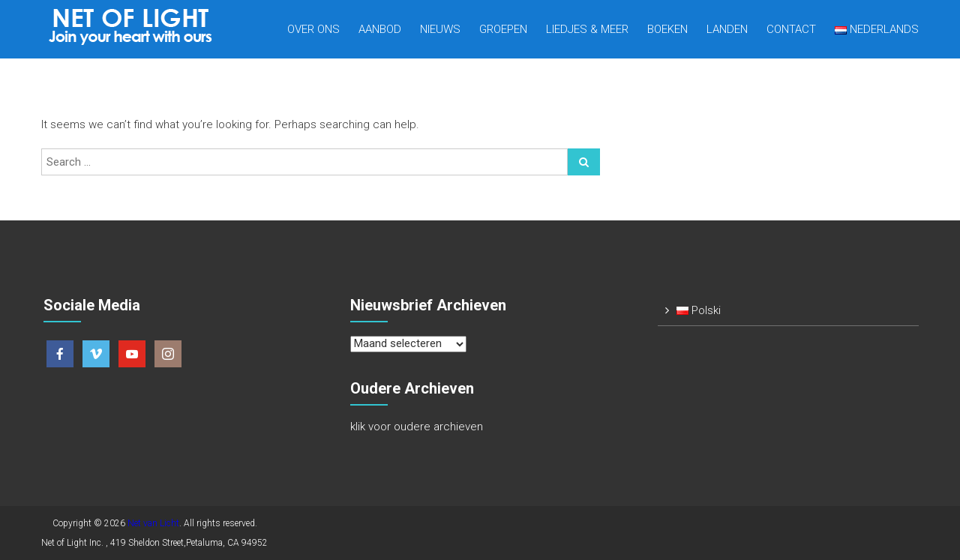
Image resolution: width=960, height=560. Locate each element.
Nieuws (440, 29)
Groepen (503, 29)
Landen (727, 29)
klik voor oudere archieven (417, 427)
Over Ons (313, 29)
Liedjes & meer (587, 29)
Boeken (667, 29)
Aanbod (380, 29)
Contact (791, 29)
